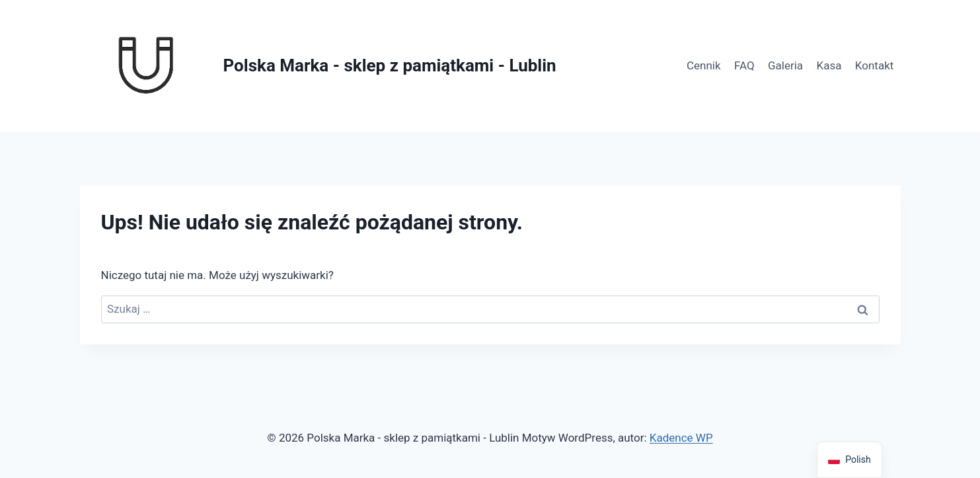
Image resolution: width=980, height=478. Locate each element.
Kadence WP (681, 438)
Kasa (829, 65)
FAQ (744, 65)
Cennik (704, 65)
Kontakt (875, 65)
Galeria (785, 65)
